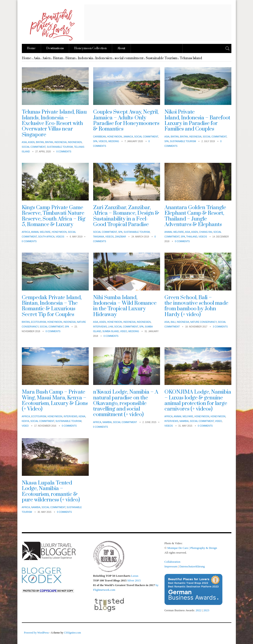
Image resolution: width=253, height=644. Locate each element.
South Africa (46, 237)
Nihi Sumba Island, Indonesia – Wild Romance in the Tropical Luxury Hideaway (125, 306)
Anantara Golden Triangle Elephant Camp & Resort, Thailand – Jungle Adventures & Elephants (195, 216)
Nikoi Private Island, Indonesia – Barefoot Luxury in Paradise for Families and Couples (197, 121)
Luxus (135, 576)
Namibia (107, 422)
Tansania (99, 237)
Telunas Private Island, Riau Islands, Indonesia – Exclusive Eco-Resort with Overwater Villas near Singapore (55, 123)
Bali (173, 322)
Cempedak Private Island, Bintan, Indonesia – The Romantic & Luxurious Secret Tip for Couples (52, 306)
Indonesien (104, 58)
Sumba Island (111, 331)
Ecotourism (39, 322)
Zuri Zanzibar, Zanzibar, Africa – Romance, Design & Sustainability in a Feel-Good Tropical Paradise (126, 216)
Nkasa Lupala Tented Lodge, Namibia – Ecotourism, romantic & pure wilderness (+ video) (51, 491)
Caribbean (100, 137)
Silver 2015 (134, 580)
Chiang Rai (206, 232)
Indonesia (85, 58)
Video (124, 331)
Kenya (26, 421)
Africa (26, 232)
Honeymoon (115, 137)
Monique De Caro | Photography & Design (192, 548)
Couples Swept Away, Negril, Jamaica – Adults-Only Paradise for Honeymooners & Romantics (126, 121)
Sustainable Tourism (162, 58)
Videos (103, 141)
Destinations (55, 48)
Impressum (171, 566)
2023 (206, 610)
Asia (37, 58)
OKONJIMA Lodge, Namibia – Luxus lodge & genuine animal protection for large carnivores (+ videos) (198, 401)
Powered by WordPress (36, 633)
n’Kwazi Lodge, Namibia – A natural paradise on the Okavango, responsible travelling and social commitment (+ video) (126, 403)
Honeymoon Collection (90, 48)
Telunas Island (191, 58)
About (121, 48)
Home (31, 48)
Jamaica (128, 137)
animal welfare (41, 232)
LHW (111, 327)
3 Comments (220, 327)
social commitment (129, 58)
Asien (46, 58)
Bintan (58, 58)
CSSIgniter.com (72, 633)
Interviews (100, 327)
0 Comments (64, 152)
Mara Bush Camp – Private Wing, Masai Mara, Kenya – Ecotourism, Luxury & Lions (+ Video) (55, 401)
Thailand (192, 237)
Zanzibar (120, 237)
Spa (95, 141)
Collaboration (173, 562)
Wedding (114, 141)
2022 (199, 610)
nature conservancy (204, 322)
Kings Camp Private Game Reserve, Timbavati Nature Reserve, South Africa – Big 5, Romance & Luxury (54, 216)
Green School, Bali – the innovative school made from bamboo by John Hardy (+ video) (196, 306)
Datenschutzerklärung (192, 566)
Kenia (82, 416)
